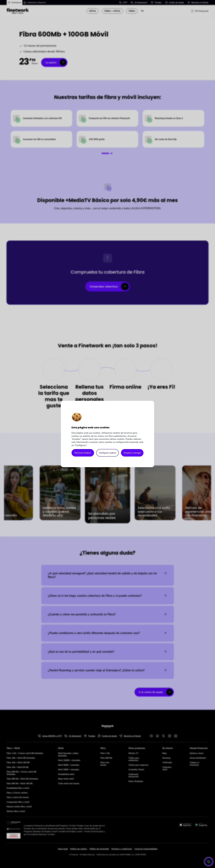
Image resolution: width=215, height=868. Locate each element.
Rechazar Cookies (83, 453)
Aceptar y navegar (132, 453)
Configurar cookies (108, 453)
